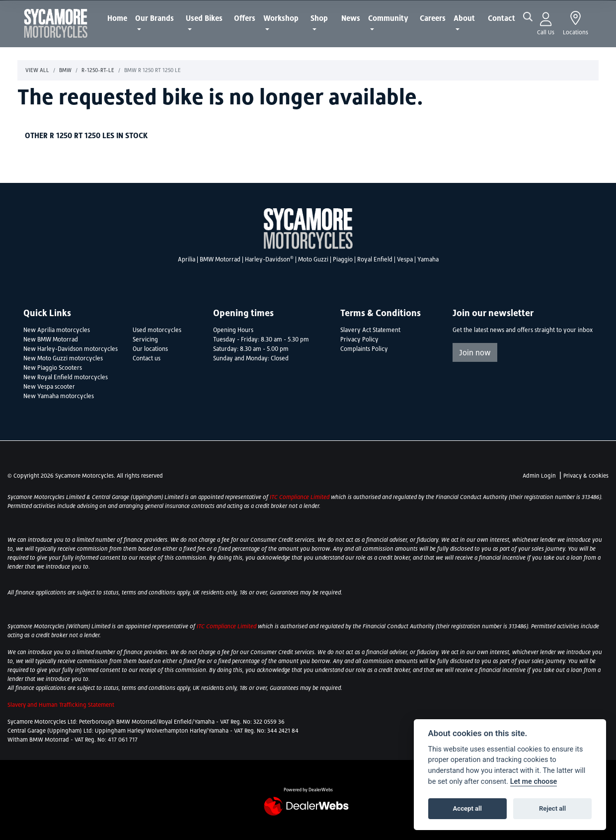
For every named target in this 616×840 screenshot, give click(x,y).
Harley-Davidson (269, 259)
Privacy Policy (359, 339)
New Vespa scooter (49, 387)
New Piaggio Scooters (53, 368)
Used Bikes (204, 18)
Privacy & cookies (586, 476)
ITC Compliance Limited (300, 497)
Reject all (552, 808)
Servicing (145, 339)
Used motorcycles (157, 330)
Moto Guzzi (313, 259)
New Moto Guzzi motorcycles (63, 358)
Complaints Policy (364, 349)
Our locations (150, 349)
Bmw (65, 70)
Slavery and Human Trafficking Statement (61, 705)
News (351, 18)
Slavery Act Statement (370, 330)
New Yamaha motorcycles (59, 396)
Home (117, 18)
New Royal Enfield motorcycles (66, 377)
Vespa (405, 259)
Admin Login (539, 476)
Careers (433, 18)
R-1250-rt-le (98, 70)
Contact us (147, 358)
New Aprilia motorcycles (57, 330)
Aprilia (187, 259)
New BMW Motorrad (51, 339)
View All (37, 70)
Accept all (467, 808)
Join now (475, 352)
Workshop (281, 18)
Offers (245, 18)
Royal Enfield (375, 259)
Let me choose (534, 782)
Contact (501, 18)
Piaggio (343, 259)
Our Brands (154, 18)
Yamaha (428, 259)
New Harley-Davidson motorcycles (71, 349)
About (464, 18)
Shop (319, 18)
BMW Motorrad (220, 259)
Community (388, 18)
